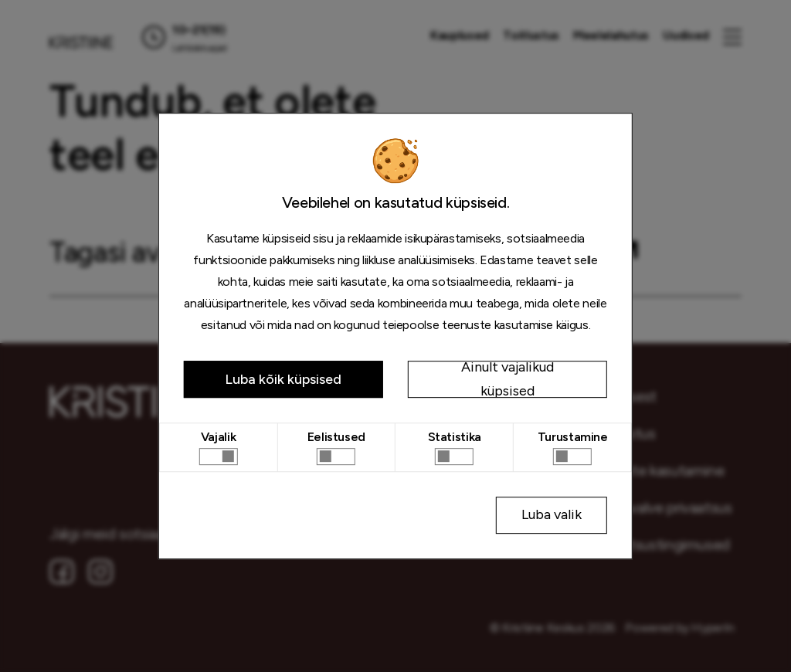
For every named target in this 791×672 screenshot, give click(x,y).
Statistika (455, 437)
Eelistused (336, 437)
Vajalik (218, 437)
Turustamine (573, 437)
